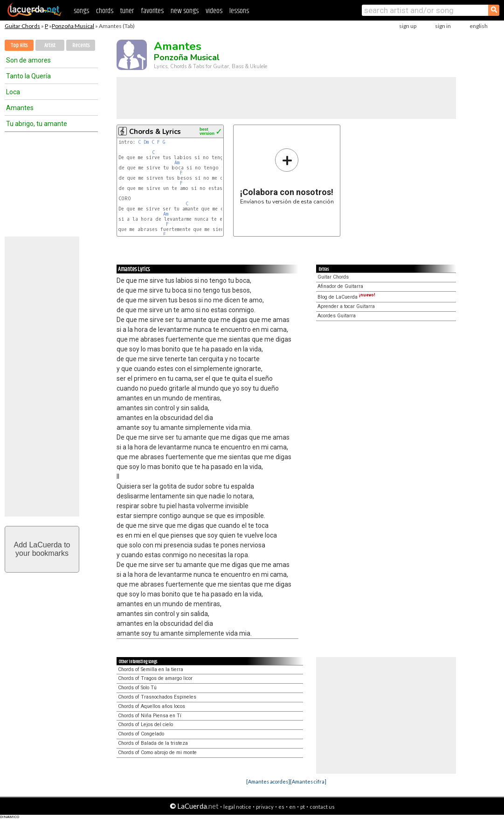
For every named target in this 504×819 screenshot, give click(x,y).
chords (105, 11)
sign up (408, 26)
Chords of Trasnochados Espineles (157, 697)
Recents (81, 45)
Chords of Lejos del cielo (145, 724)
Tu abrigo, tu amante (37, 124)
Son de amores (28, 60)
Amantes (20, 108)
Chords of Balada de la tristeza (153, 743)
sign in (443, 26)
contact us (322, 807)
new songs (185, 11)
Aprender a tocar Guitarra (346, 306)
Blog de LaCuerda (346, 297)
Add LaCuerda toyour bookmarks (42, 549)
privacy (265, 807)
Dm (146, 142)
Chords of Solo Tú (137, 688)
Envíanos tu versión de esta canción (287, 176)
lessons (239, 11)
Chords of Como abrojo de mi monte (157, 752)
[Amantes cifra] (308, 781)
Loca (13, 92)
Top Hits (19, 45)
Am (177, 163)
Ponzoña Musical (73, 26)
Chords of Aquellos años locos (152, 706)
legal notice (237, 807)
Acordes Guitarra (337, 316)
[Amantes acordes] (268, 781)
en (292, 807)
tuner (127, 11)
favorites (152, 11)
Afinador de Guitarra (340, 286)
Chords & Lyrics (155, 132)
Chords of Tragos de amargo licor (155, 678)
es (281, 807)
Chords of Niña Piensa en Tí (150, 716)
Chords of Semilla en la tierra (151, 669)
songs (81, 11)
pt (303, 807)
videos (214, 11)
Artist (50, 45)
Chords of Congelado (141, 734)
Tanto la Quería (28, 76)
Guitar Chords (22, 26)
